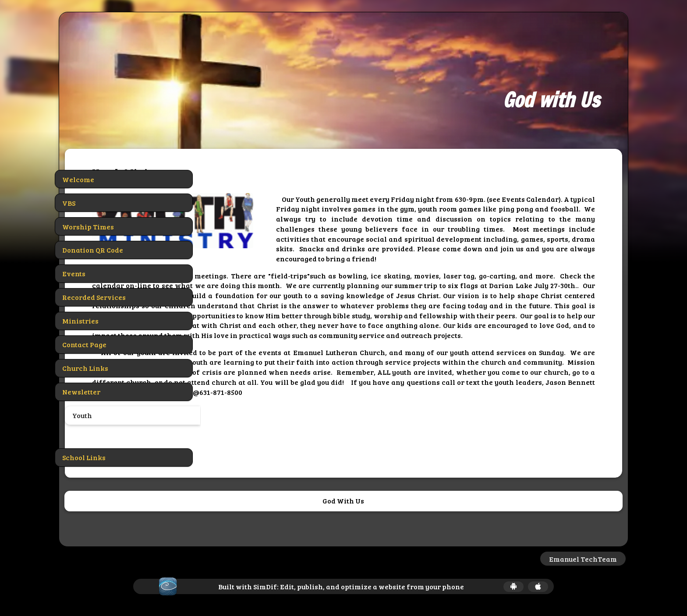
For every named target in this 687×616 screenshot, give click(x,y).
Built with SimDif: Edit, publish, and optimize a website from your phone (341, 586)
